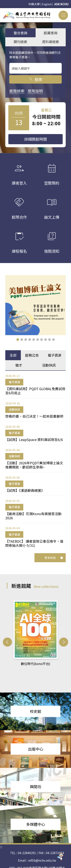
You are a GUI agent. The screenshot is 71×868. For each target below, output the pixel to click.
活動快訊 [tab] (49, 365)
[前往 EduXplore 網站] (61, 857)
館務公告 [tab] (32, 355)
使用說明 (35, 91)
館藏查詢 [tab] (51, 33)
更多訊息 (54, 558)
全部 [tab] (13, 355)
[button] (18, 340)
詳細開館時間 (36, 139)
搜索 (35, 79)
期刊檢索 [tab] (20, 42)
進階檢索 (17, 91)
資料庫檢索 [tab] (51, 42)
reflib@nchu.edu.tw (42, 852)
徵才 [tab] (19, 365)
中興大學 (34, 4)
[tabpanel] (35, 461)
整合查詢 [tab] (20, 33)
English (47, 4)
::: (1, 10)
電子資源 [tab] (55, 355)
